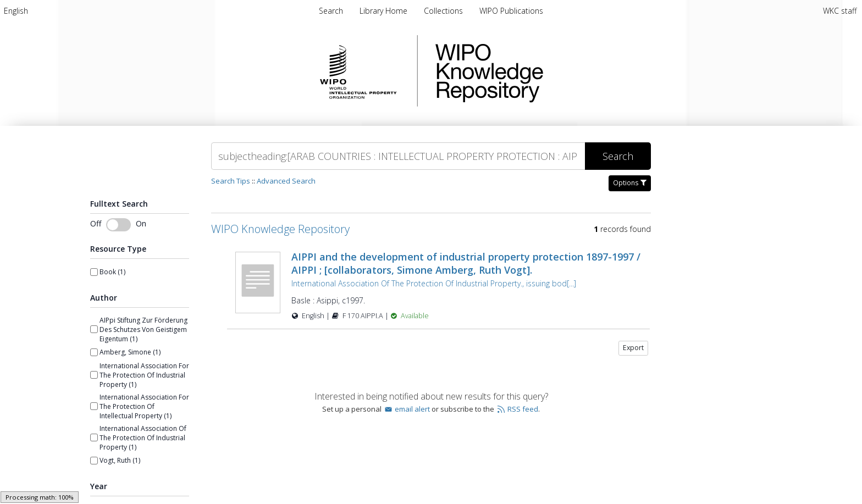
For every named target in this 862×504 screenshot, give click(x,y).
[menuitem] (16, 11)
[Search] (398, 156)
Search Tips (231, 181)
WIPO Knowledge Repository (534, 71)
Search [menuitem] (331, 11)
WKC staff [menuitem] (840, 11)
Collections (444, 11)
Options (630, 183)
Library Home (385, 11)
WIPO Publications (511, 11)
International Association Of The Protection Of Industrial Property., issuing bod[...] (434, 283)
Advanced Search (286, 181)
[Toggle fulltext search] (118, 225)
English (16, 11)
